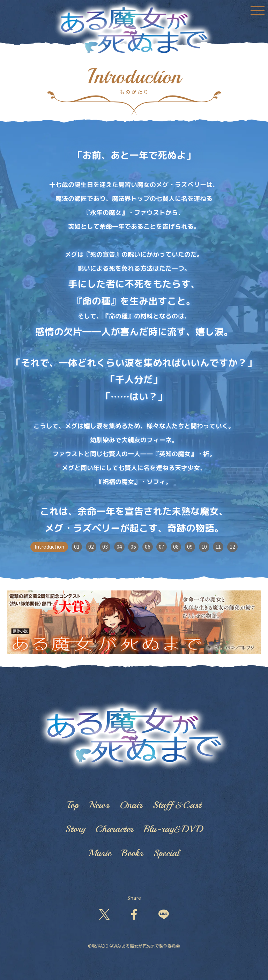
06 (148, 546)
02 (91, 546)
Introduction (49, 546)
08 (176, 546)
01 (77, 546)
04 (119, 546)
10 (204, 546)
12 (232, 546)
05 (133, 546)
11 (218, 546)
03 (105, 546)
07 (162, 546)
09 (190, 546)
